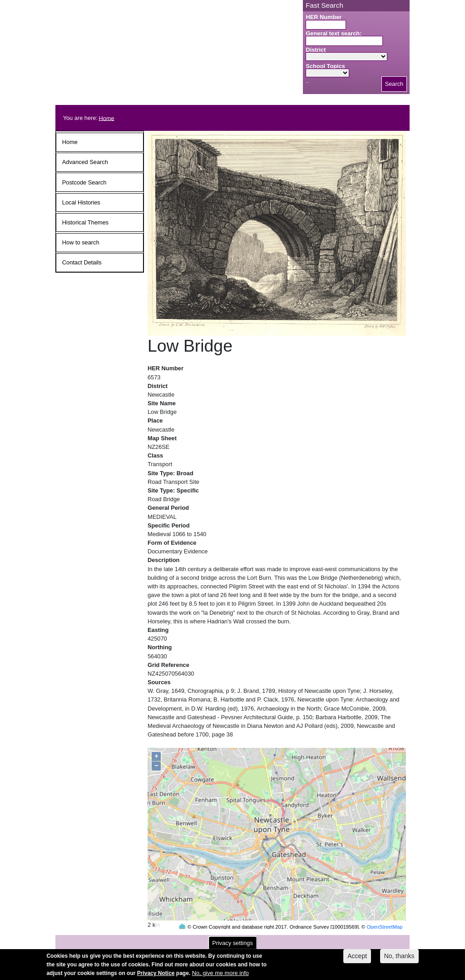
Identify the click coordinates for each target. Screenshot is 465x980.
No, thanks (399, 959)
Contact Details (82, 262)
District (316, 50)
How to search (81, 242)
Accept (357, 959)
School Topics (325, 66)
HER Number (324, 17)
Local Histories (81, 202)
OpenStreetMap (384, 910)
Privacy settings (232, 946)
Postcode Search (84, 182)
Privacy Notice (156, 976)
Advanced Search (85, 162)
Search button (307, 82)
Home (107, 118)
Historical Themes (85, 222)
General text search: (334, 33)
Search (394, 84)
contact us (292, 940)
